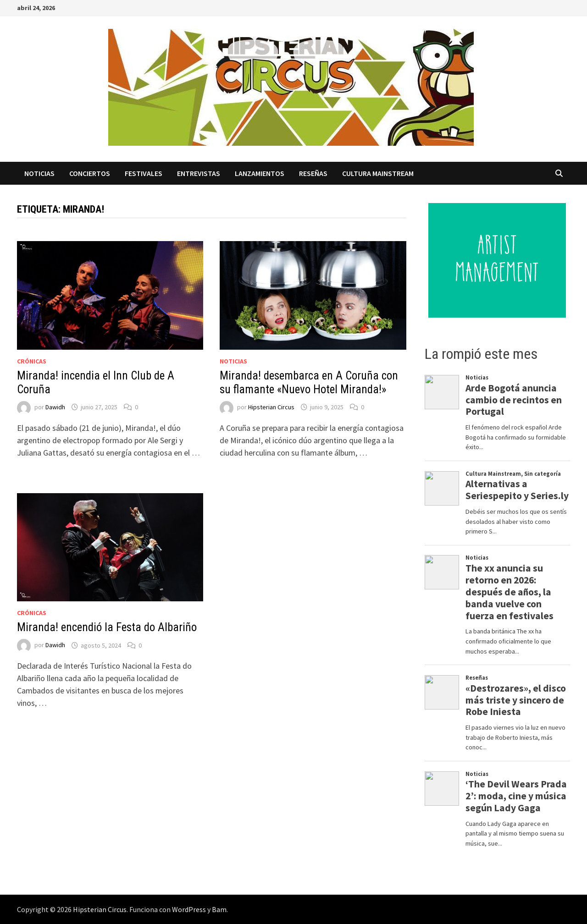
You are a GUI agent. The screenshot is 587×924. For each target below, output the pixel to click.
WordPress (189, 909)
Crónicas (32, 361)
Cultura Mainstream (378, 173)
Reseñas (313, 173)
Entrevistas (199, 173)
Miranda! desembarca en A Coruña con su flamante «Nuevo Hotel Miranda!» (309, 382)
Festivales (144, 173)
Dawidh (55, 407)
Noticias (39, 173)
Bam (219, 909)
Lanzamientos (260, 173)
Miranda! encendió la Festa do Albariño (107, 627)
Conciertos (90, 173)
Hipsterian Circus (271, 407)
